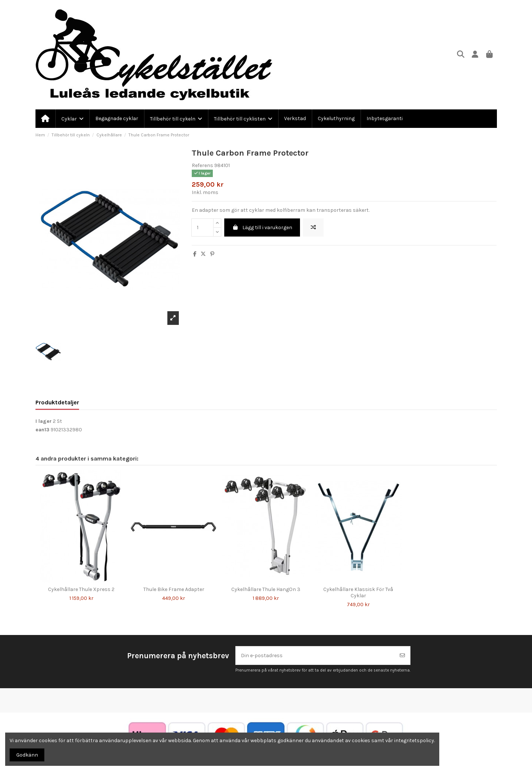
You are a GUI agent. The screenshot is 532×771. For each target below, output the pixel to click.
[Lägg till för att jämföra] (313, 227)
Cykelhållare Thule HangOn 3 (266, 589)
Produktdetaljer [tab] (57, 402)
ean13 (42, 430)
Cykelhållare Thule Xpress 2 (81, 589)
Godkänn (27, 755)
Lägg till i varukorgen (262, 227)
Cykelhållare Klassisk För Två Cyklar (358, 592)
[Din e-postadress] (315, 655)
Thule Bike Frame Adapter (174, 589)
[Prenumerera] (402, 655)
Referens (202, 165)
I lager (44, 421)
